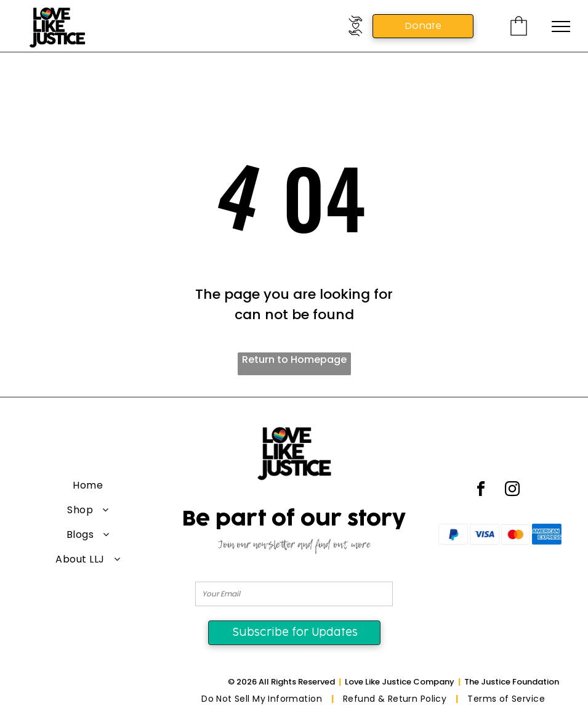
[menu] (561, 26)
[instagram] (512, 491)
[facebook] (481, 491)
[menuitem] (88, 485)
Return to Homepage (294, 359)
